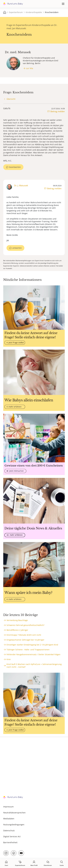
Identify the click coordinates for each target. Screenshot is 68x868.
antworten (17, 248)
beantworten (15, 167)
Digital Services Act (12, 836)
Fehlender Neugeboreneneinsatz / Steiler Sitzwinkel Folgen (33, 654)
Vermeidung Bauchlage (17, 620)
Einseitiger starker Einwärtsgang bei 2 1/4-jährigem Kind (32, 645)
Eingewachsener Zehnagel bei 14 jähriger (25, 640)
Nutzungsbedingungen (14, 825)
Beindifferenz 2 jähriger (17, 630)
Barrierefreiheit (10, 842)
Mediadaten (9, 819)
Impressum (8, 807)
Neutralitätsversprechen (14, 813)
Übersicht (11, 99)
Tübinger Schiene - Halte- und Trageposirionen (28, 650)
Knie (9, 659)
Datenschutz (9, 830)
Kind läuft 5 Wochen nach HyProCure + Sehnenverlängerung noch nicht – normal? (34, 666)
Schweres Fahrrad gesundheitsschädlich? (25, 625)
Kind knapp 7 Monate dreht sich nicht (24, 635)
